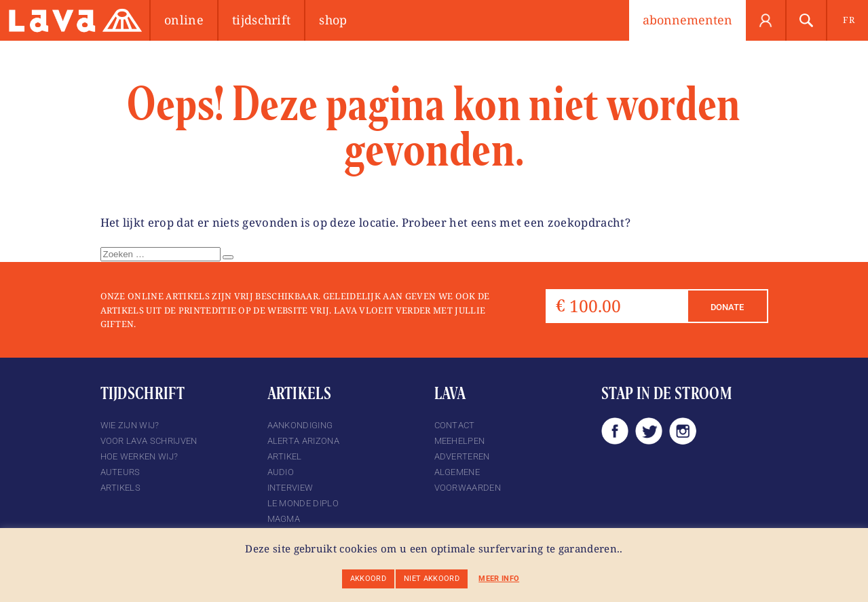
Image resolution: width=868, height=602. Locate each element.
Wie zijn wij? (130, 425)
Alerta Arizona (303, 441)
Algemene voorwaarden (468, 480)
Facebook (615, 431)
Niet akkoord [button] (432, 579)
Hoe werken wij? (139, 456)
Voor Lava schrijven (149, 441)
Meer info (499, 579)
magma (284, 519)
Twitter (649, 431)
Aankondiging (300, 425)
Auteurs (120, 472)
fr (849, 20)
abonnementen (687, 20)
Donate (727, 307)
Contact (455, 425)
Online (184, 20)
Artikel (285, 456)
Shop (333, 20)
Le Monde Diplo (303, 503)
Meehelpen (460, 441)
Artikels (121, 488)
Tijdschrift (262, 20)
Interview (290, 488)
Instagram (683, 431)
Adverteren (462, 456)
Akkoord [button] (368, 579)
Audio (281, 472)
